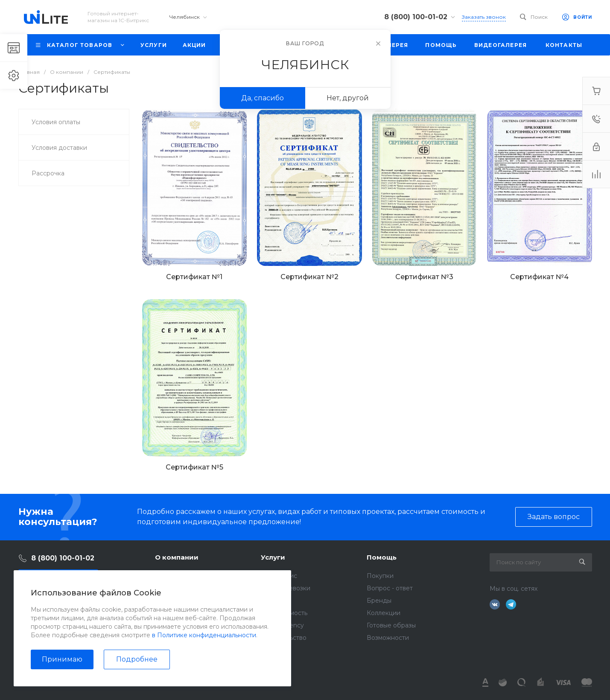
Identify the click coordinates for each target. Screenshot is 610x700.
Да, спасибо (263, 98)
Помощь (382, 557)
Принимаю (62, 659)
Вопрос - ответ (390, 588)
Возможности (388, 638)
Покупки (380, 576)
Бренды (379, 601)
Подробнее (137, 659)
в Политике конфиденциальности (204, 635)
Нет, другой (348, 98)
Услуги (273, 557)
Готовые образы (391, 625)
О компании (177, 557)
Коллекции (384, 613)
